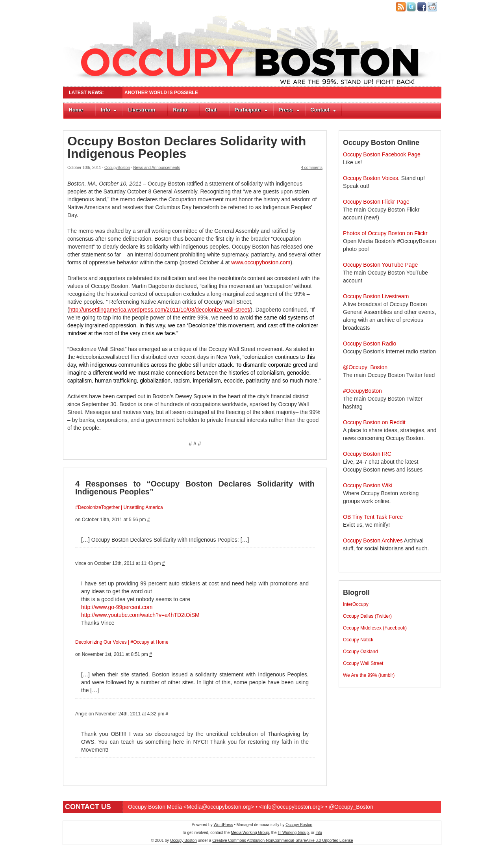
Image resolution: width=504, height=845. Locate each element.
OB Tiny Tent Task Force (373, 517)
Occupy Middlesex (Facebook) (375, 628)
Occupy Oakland (360, 652)
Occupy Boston (299, 825)
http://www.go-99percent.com (117, 607)
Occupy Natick (358, 640)
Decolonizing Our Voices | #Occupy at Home (122, 642)
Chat (211, 110)
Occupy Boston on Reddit (374, 422)
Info (109, 110)
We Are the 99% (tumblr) (369, 675)
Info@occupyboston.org (291, 807)
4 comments (312, 168)
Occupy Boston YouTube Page (380, 265)
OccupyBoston (117, 168)
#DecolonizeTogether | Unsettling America (119, 507)
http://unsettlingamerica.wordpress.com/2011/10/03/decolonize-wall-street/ (160, 310)
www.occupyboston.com (261, 262)
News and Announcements (157, 168)
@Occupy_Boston (365, 367)
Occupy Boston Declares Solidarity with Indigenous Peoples (187, 147)
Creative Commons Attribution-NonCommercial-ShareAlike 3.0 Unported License (283, 840)
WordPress (223, 825)
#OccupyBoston (362, 391)
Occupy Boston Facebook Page (382, 154)
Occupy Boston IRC (367, 454)
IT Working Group (293, 833)
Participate (251, 110)
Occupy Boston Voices (371, 178)
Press (289, 110)
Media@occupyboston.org (219, 807)
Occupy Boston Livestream (376, 296)
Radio (180, 110)
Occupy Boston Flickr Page (376, 202)
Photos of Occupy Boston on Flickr (385, 233)
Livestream (142, 110)
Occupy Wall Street (363, 663)
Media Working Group (250, 833)
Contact (324, 110)
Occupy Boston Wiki (368, 485)
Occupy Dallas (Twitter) (367, 616)
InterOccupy (356, 604)
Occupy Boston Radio (370, 344)
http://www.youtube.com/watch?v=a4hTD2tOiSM (140, 615)
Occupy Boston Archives (373, 540)
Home (76, 110)
